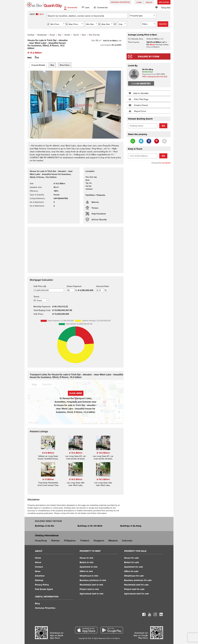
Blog (37, 603)
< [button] (34, 105)
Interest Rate (103, 286)
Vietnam (55, 540)
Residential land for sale (136, 585)
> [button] (117, 105)
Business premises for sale (138, 580)
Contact (39, 567)
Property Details (38, 65)
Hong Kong (41, 540)
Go (163, 126)
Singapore (99, 540)
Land (85, 8)
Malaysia (113, 540)
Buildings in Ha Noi (45, 526)
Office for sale (131, 571)
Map (52, 65)
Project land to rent (89, 589)
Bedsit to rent (86, 562)
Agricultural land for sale (137, 594)
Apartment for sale (134, 567)
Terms (36, 296)
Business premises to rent (93, 580)
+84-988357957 (143, 83)
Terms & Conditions (113, 638)
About (38, 562)
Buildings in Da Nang (131, 526)
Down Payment (74, 286)
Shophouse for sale (134, 576)
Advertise (40, 576)
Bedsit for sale (132, 562)
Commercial (101, 8)
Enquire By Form (149, 56)
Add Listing (164, 2)
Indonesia (127, 540)
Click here (76, 393)
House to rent (86, 558)
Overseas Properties (120, 2)
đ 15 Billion (48, 479)
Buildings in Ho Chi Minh (90, 526)
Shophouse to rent (89, 576)
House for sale (131, 558)
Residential (71, 8)
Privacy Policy (42, 585)
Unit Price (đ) (40, 286)
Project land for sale (134, 589)
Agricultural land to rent (91, 594)
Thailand (85, 540)
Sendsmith (166, 163)
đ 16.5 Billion (76, 479)
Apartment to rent (89, 567)
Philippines (70, 540)
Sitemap (39, 580)
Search (163, 24)
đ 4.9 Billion (48, 453)
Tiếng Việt (166, 8)
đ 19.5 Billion (76, 453)
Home (38, 558)
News (38, 571)
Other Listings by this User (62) (155, 77)
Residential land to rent (91, 585)
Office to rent (86, 571)
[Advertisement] (148, 212)
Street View (65, 65)
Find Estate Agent (44, 589)
